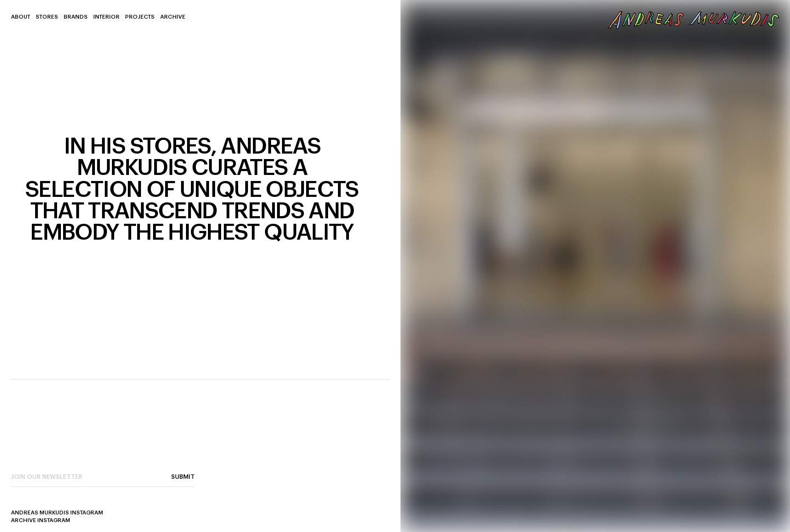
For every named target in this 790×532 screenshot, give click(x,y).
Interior (106, 17)
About (21, 17)
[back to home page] (694, 20)
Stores (47, 17)
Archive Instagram (41, 520)
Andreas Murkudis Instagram (57, 513)
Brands (76, 17)
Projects (140, 17)
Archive (173, 17)
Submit (183, 477)
